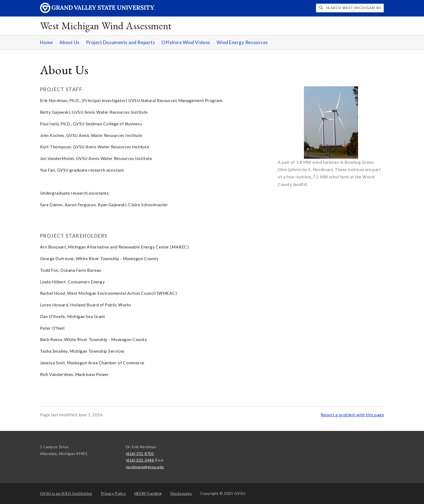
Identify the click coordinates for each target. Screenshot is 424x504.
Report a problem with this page (352, 415)
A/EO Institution (66, 493)
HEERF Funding (148, 493)
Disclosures (181, 493)
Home (47, 42)
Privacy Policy (113, 493)
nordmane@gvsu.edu (145, 467)
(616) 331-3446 (140, 460)
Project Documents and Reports (121, 42)
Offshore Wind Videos (186, 42)
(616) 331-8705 (140, 454)
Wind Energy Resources (242, 42)
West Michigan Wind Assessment (106, 26)
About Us (69, 42)
